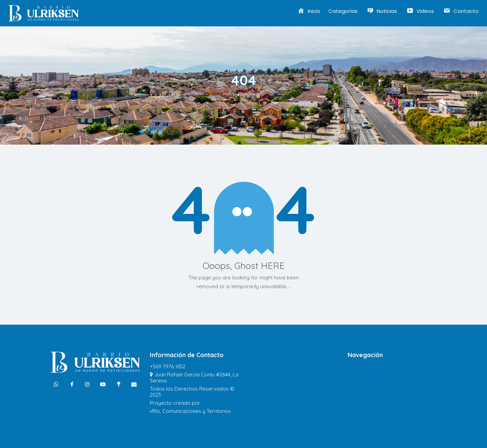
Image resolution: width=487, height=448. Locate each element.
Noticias (382, 11)
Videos (420, 11)
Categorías (343, 11)
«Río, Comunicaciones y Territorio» (190, 411)
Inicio (309, 11)
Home (229, 94)
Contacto (461, 11)
